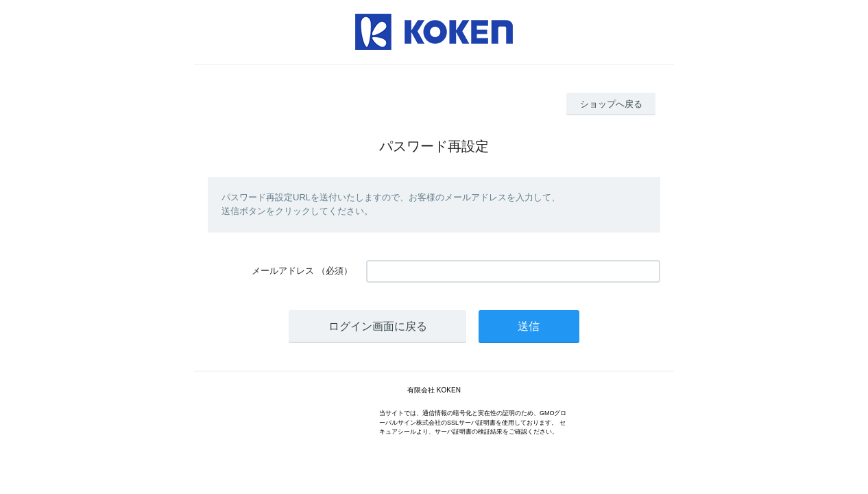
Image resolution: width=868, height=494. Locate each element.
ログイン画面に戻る (378, 326)
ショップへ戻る (611, 104)
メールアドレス (283, 271)
